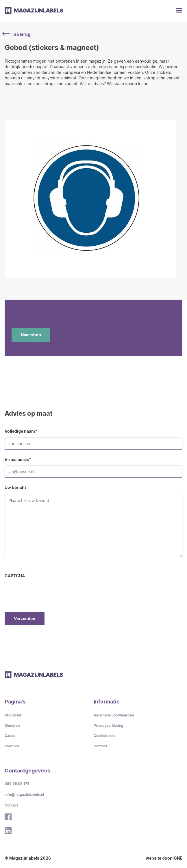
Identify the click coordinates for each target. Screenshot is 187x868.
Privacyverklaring (109, 726)
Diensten (12, 726)
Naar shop (31, 335)
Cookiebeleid (105, 736)
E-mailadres (18, 459)
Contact (100, 746)
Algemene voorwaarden (114, 715)
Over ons (12, 746)
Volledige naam (21, 431)
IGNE (177, 858)
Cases (10, 736)
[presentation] (49, 590)
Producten (13, 715)
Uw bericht (15, 487)
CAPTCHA (15, 576)
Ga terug (17, 34)
